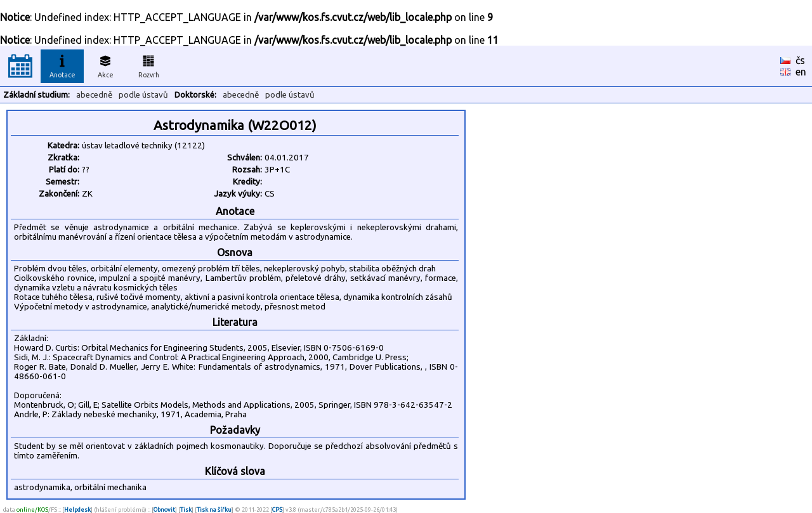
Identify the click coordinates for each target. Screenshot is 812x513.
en (801, 72)
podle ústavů (143, 95)
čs (800, 60)
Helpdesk (77, 510)
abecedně (94, 95)
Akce (105, 65)
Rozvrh (149, 65)
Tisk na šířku (214, 510)
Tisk (186, 510)
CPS (277, 510)
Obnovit (164, 510)
